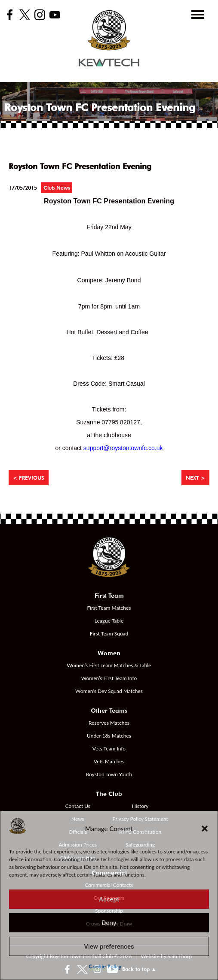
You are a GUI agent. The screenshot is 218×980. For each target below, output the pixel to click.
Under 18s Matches (109, 736)
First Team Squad (109, 634)
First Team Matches (109, 608)
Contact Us (78, 806)
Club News (57, 188)
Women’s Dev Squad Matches (109, 691)
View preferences (109, 947)
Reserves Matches (109, 723)
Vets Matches (109, 761)
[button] (205, 829)
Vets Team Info (109, 749)
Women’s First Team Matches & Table (109, 665)
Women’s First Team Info (109, 678)
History (140, 806)
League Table (109, 621)
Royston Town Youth (109, 774)
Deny (109, 923)
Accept (109, 899)
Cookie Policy (105, 966)
